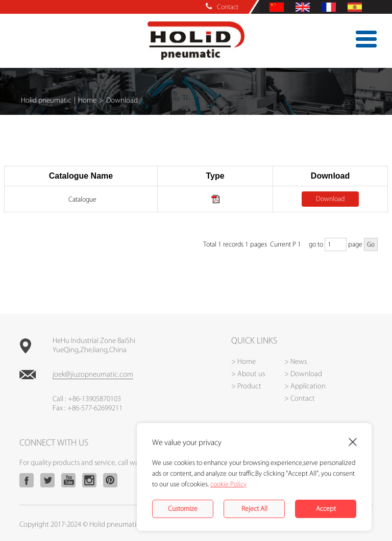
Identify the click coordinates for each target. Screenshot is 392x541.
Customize (183, 509)
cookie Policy (228, 484)
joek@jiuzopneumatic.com (93, 375)
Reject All (254, 509)
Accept (326, 509)
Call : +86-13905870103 (87, 399)
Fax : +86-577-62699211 (88, 408)
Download (330, 199)
